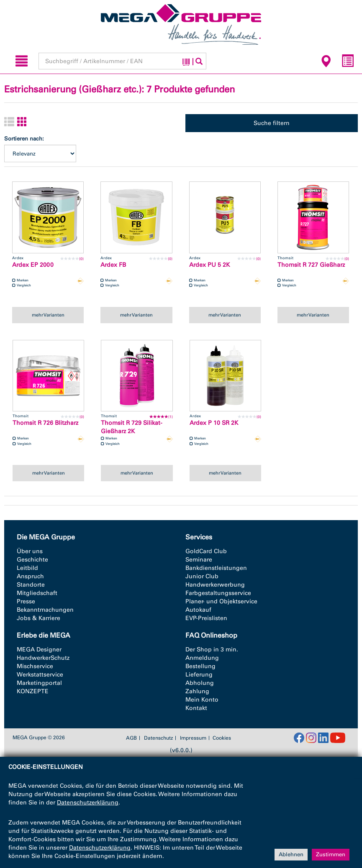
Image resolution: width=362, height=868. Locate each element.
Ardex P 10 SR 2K (214, 423)
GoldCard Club (206, 551)
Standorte (31, 585)
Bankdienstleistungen (216, 568)
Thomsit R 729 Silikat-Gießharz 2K (132, 427)
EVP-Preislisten (206, 618)
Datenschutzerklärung (88, 803)
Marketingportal (39, 683)
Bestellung (200, 666)
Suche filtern (272, 123)
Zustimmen (331, 854)
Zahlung (197, 691)
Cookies (222, 738)
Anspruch (30, 576)
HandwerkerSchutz (43, 658)
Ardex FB (113, 265)
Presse (26, 601)
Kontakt (196, 708)
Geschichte (32, 560)
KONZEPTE (33, 691)
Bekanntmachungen (45, 610)
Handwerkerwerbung (215, 585)
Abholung (200, 683)
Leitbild (27, 568)
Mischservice (35, 666)
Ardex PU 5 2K (209, 265)
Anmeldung (202, 658)
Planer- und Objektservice (221, 601)
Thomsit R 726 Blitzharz (45, 423)
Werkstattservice (40, 675)
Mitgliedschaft (37, 593)
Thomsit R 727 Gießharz (311, 265)
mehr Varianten (48, 315)
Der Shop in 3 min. (212, 650)
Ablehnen (291, 854)
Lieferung (199, 675)
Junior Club (202, 576)
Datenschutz (158, 738)
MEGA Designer (39, 650)
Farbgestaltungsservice (218, 593)
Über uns (30, 551)
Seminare (199, 560)
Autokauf (198, 610)
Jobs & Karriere (39, 618)
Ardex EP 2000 (33, 265)
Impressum (193, 738)
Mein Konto (202, 700)
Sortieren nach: (24, 139)
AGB (131, 738)
